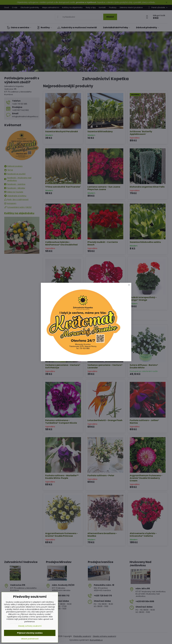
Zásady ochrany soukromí (30, 626)
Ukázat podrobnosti (30, 639)
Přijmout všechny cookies (30, 633)
